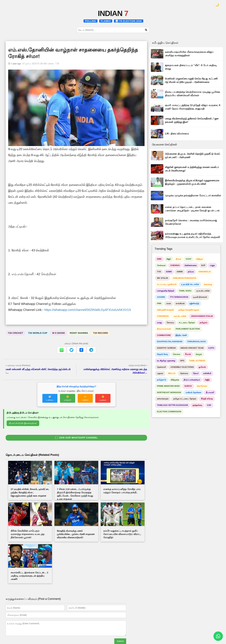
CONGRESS (163, 316)
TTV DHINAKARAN (179, 297)
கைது (159, 323)
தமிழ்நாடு (161, 380)
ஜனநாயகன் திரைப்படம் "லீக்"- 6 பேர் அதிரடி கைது (191, 67)
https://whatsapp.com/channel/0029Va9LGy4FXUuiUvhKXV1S (88, 310)
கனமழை (208, 284)
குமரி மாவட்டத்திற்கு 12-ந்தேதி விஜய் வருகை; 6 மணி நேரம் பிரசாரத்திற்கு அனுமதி (193, 107)
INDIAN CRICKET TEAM (192, 348)
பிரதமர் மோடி (163, 354)
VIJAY (188, 259)
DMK (159, 259)
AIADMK (161, 297)
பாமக (169, 303)
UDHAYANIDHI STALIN (202, 316)
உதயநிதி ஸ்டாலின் (190, 284)
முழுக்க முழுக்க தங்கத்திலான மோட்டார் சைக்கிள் (193, 195)
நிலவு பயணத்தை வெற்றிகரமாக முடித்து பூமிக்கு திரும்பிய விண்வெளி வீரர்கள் (192, 94)
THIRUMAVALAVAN (196, 342)
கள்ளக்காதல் (163, 399)
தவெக (191, 272)
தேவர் (196, 373)
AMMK (180, 272)
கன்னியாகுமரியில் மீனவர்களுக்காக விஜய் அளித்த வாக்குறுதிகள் (189, 54)
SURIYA (188, 386)
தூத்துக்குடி (197, 405)
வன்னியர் (207, 373)
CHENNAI (175, 265)
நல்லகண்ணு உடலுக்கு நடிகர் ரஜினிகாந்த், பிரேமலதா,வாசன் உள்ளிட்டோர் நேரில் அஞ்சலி (192, 235)
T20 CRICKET (15, 333)
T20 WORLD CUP (38, 333)
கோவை (170, 323)
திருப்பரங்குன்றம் (192, 380)
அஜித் (207, 380)
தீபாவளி (210, 392)
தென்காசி (161, 367)
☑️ (50, 398)
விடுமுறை (175, 380)
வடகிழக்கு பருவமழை (166, 361)
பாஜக (212, 265)
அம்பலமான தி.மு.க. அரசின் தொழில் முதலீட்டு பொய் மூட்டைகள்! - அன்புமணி (192, 156)
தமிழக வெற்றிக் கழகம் (189, 310)
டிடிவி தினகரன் (200, 297)
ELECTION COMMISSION (169, 412)
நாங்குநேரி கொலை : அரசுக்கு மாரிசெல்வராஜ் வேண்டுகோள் (191, 222)
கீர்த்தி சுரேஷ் (207, 399)
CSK (209, 405)
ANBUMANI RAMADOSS (184, 278)
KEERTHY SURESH (166, 348)
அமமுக (199, 354)
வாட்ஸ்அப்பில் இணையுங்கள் (23, 423)
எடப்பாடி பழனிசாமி (167, 284)
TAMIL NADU (185, 291)
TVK (159, 272)
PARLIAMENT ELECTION (188, 329)
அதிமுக (199, 259)
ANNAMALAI (205, 272)
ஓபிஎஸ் (202, 367)
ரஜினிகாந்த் (194, 303)
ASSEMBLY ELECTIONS (182, 367)
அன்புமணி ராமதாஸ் (165, 310)
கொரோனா (202, 386)
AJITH (211, 348)
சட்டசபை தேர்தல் (187, 323)
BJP (203, 265)
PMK (159, 303)
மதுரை (160, 373)
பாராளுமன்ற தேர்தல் (166, 291)
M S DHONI (58, 333)
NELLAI (172, 373)
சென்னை (161, 265)
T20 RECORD (101, 333)
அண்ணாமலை (191, 265)
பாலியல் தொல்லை (193, 392)
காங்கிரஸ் (180, 303)
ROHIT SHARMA (79, 333)
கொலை (177, 354)
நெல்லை (184, 373)
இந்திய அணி (181, 335)
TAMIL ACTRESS (197, 361)
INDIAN (113, 13)
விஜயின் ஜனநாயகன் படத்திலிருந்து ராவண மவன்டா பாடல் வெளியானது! (192, 169)
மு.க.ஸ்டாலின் (203, 291)
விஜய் (169, 259)
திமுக (178, 259)
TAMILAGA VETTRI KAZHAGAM (172, 405)
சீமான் (188, 354)
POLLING (90, 21)
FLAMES (106, 21)
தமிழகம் (203, 323)
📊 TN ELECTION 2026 (129, 21)
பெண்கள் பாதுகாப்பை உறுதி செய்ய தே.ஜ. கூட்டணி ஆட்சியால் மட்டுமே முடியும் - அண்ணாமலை (191, 80)
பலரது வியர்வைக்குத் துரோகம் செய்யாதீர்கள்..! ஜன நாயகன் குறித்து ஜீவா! (192, 120)
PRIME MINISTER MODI (168, 386)
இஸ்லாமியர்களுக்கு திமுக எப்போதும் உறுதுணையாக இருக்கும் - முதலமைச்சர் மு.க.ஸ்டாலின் (192, 182)
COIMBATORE (164, 335)
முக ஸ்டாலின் (180, 316)
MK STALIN (162, 278)
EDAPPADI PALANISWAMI (170, 342)
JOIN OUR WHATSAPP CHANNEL (76, 438)
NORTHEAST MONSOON (169, 392)
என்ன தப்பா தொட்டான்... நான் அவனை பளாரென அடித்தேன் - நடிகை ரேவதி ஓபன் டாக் (192, 209)
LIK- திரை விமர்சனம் (177, 134)
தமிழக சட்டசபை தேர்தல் (185, 399)
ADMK (169, 272)
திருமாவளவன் (164, 329)
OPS (182, 361)
